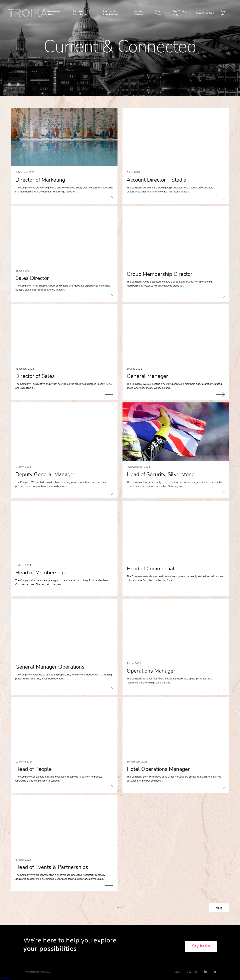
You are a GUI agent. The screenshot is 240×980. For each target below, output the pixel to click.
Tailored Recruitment (81, 13)
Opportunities (205, 13)
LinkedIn (205, 972)
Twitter (215, 972)
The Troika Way (179, 13)
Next (219, 908)
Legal (177, 972)
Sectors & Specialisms (110, 13)
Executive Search (53, 13)
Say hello (201, 946)
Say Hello (224, 13)
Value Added (139, 13)
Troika (28, 13)
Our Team (159, 13)
